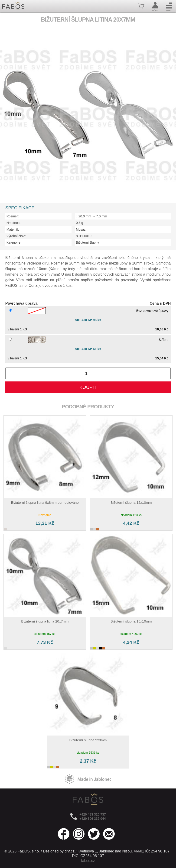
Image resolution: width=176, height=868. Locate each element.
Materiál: (13, 229)
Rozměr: (13, 216)
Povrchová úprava (21, 303)
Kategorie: (14, 242)
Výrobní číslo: (16, 236)
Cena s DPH (160, 303)
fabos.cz (88, 861)
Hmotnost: (14, 223)
